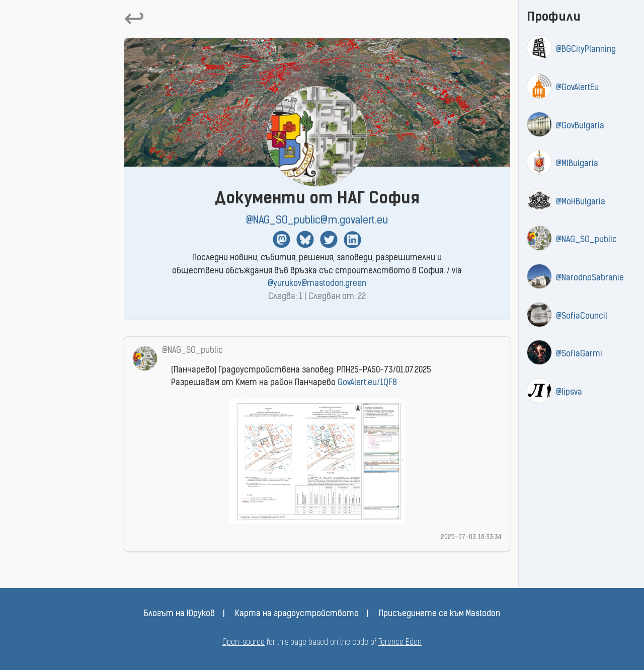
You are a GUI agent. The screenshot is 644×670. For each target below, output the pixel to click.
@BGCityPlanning (586, 50)
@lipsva (569, 393)
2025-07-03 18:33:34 (471, 537)
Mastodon (281, 239)
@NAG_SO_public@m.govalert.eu (317, 221)
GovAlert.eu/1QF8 (367, 383)
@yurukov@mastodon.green (317, 284)
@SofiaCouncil (582, 317)
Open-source (244, 643)
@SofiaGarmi (579, 354)
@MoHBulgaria (581, 202)
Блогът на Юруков (179, 614)
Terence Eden (400, 643)
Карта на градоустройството (297, 614)
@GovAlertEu (577, 88)
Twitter (329, 239)
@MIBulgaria (577, 164)
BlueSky (305, 239)
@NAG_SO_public (586, 240)
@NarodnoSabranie (590, 278)
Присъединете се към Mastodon (439, 614)
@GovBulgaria (580, 126)
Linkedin (352, 239)
